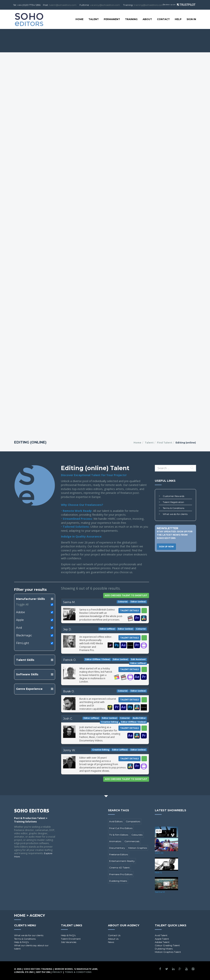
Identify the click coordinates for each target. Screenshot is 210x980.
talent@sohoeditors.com (63, 5)
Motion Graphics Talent (168, 952)
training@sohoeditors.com (149, 5)
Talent (94, 19)
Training (131, 19)
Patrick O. (70, 660)
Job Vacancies (69, 942)
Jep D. (67, 629)
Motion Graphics (138, 848)
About (147, 19)
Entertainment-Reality (122, 861)
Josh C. (68, 719)
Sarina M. (69, 602)
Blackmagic (24, 635)
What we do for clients (175, 514)
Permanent (112, 19)
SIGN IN (191, 19)
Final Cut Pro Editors (121, 828)
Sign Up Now (166, 547)
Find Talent (165, 443)
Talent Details (129, 611)
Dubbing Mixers (118, 881)
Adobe (21, 612)
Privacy (57, 972)
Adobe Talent (162, 942)
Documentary (117, 848)
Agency (37, 916)
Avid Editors (116, 821)
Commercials (132, 841)
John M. (159, 853)
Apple (20, 620)
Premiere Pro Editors (121, 874)
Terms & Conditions (174, 508)
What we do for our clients (29, 935)
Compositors (133, 821)
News (111, 942)
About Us (113, 939)
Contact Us (114, 935)
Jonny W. (69, 750)
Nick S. (159, 872)
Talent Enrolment (71, 939)
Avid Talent (161, 935)
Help (178, 19)
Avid (19, 628)
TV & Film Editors (119, 835)
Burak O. (69, 691)
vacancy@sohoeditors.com (105, 5)
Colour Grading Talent (167, 945)
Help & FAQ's (21, 942)
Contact (163, 19)
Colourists (137, 835)
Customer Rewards (174, 496)
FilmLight (23, 643)
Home (79, 19)
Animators (115, 841)
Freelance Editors (119, 854)
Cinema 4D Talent (119, 868)
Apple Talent (162, 939)
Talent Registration (173, 502)
